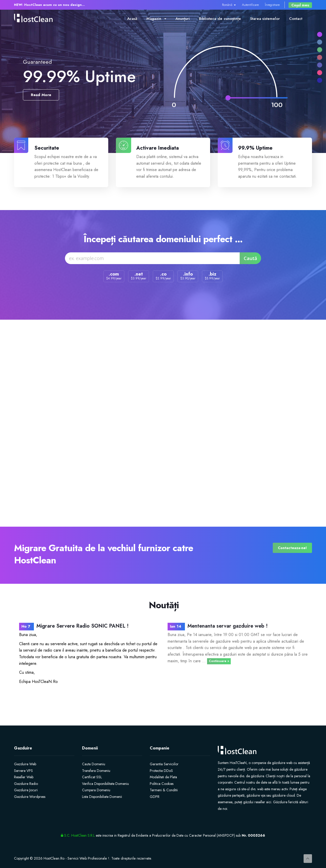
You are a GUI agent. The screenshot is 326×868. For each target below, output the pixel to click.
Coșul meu (300, 5)
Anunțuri (183, 19)
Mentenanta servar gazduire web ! (228, 626)
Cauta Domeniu (94, 764)
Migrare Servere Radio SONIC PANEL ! (83, 626)
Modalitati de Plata (163, 777)
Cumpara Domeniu (96, 790)
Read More (41, 95)
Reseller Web (24, 777)
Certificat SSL (92, 777)
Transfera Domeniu (96, 771)
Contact (296, 19)
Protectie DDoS (161, 771)
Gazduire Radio (26, 784)
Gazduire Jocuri (26, 790)
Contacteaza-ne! (292, 548)
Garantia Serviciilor (164, 764)
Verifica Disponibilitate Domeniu (105, 784)
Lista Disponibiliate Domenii (102, 797)
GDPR (155, 797)
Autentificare (250, 5)
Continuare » (219, 661)
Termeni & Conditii (164, 790)
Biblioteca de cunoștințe (220, 19)
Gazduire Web (25, 764)
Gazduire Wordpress (30, 797)
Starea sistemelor (265, 19)
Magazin (156, 19)
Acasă (132, 19)
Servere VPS (23, 771)
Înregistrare (272, 5)
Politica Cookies (162, 784)
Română (229, 5)
